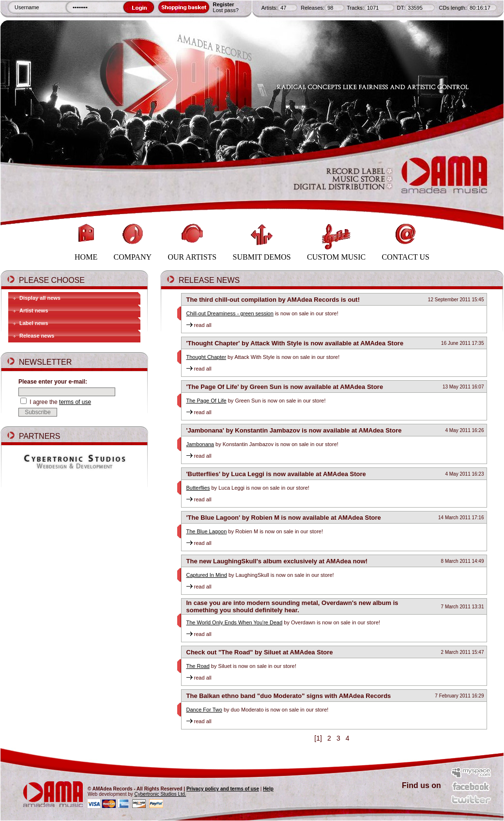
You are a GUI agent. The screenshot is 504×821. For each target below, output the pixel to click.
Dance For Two (204, 710)
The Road (198, 666)
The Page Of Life (206, 401)
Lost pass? (226, 10)
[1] (318, 738)
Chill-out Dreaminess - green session (230, 313)
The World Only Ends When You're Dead (235, 622)
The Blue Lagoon (207, 531)
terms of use (75, 402)
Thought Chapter (206, 357)
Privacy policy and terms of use (223, 789)
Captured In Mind (207, 575)
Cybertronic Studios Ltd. (160, 794)
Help (268, 789)
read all (199, 325)
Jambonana (200, 444)
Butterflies (198, 488)
